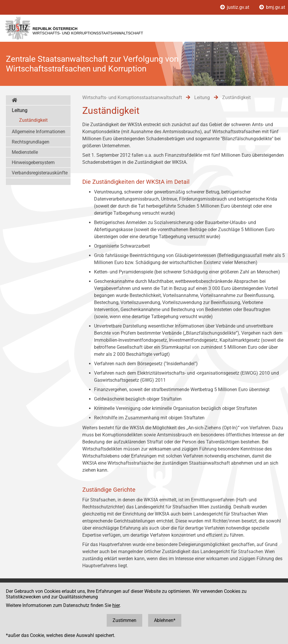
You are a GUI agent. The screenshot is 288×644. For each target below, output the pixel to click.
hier (116, 605)
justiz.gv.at (235, 7)
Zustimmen (124, 620)
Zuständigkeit (33, 120)
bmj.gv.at (272, 7)
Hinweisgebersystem (33, 162)
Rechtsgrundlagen (31, 142)
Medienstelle (25, 152)
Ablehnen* (165, 620)
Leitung (20, 110)
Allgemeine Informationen (38, 132)
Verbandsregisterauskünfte (40, 173)
